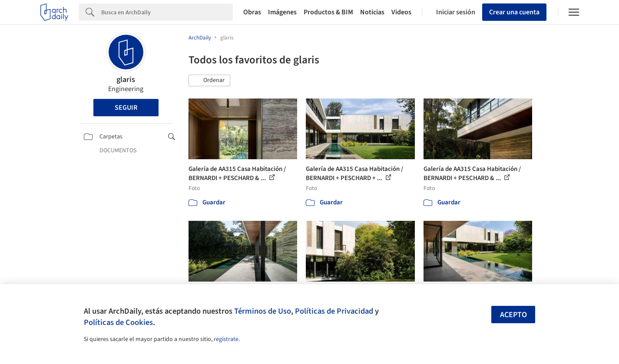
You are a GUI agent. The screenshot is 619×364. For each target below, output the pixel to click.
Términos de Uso (263, 311)
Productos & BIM (328, 12)
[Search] (167, 12)
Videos (401, 12)
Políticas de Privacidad (334, 311)
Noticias (372, 12)
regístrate (226, 339)
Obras (252, 12)
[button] (209, 81)
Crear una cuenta (514, 12)
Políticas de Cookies (118, 322)
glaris (126, 80)
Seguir (126, 108)
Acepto (513, 315)
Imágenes (282, 12)
